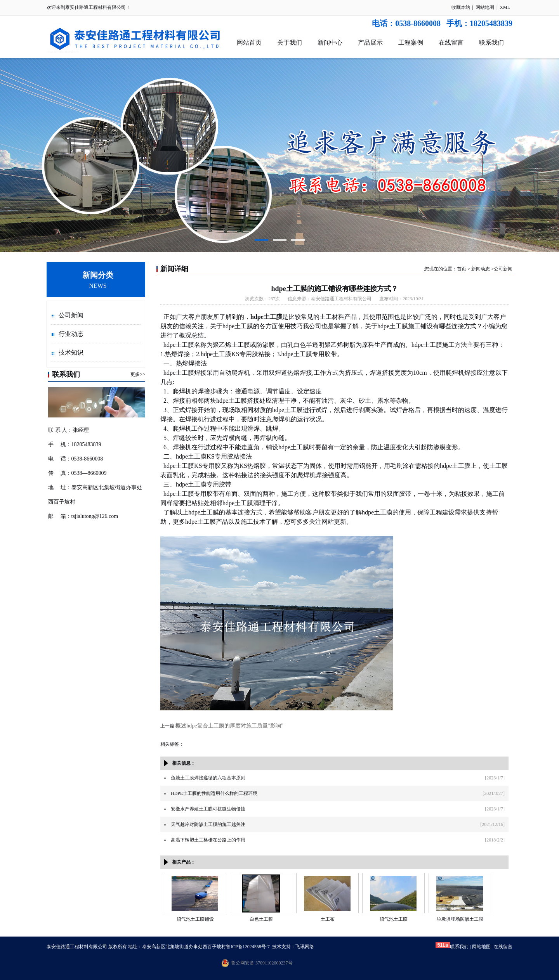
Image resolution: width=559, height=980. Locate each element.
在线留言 (451, 42)
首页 (462, 269)
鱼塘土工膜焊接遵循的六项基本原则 (208, 778)
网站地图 (485, 7)
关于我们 (290, 42)
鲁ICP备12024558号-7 (248, 947)
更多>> (138, 374)
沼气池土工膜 (394, 919)
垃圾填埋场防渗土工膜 (460, 919)
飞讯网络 (305, 947)
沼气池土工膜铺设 (195, 919)
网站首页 (249, 42)
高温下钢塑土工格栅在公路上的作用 (208, 840)
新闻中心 (330, 42)
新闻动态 (481, 269)
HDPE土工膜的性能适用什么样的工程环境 (214, 793)
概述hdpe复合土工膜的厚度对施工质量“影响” (229, 726)
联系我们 (491, 42)
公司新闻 (71, 315)
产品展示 (370, 42)
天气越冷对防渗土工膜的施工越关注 (208, 824)
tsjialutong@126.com (95, 516)
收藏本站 (461, 7)
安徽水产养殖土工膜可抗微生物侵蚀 (208, 809)
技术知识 (71, 352)
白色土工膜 (261, 919)
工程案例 (411, 42)
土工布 (328, 919)
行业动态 (71, 334)
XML (505, 7)
